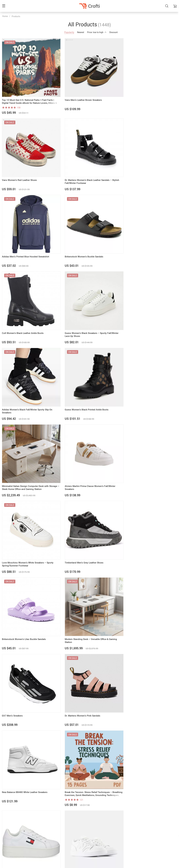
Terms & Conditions (86, 831)
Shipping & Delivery (146, 827)
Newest (81, 32)
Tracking (141, 835)
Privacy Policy (83, 827)
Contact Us (82, 824)
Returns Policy (143, 831)
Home (5, 16)
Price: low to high (97, 32)
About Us (81, 820)
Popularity (69, 32)
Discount (114, 32)
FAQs (139, 820)
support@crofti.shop (12, 820)
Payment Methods (145, 824)
